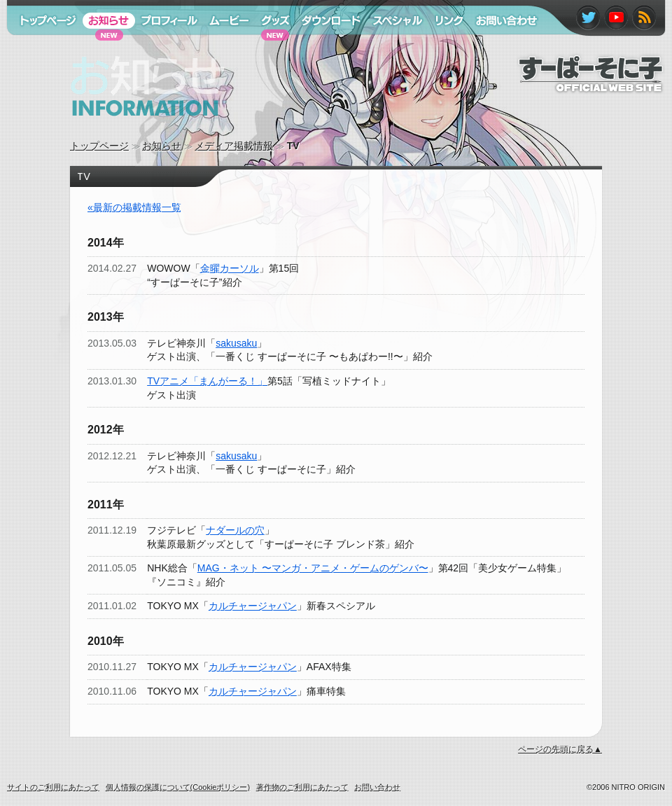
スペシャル (391, 48)
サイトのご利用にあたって (53, 787)
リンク (443, 48)
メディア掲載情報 (234, 146)
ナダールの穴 (235, 530)
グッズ (268, 48)
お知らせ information (118, 130)
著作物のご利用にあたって (302, 787)
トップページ (99, 146)
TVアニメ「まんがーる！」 (207, 381)
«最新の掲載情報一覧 (134, 207)
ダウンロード (326, 48)
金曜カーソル (230, 268)
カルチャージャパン (253, 606)
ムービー (223, 48)
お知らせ (162, 146)
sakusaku (236, 343)
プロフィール (164, 48)
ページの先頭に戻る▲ (560, 749)
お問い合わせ (499, 48)
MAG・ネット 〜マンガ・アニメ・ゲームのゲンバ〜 (313, 568)
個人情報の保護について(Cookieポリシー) (178, 787)
